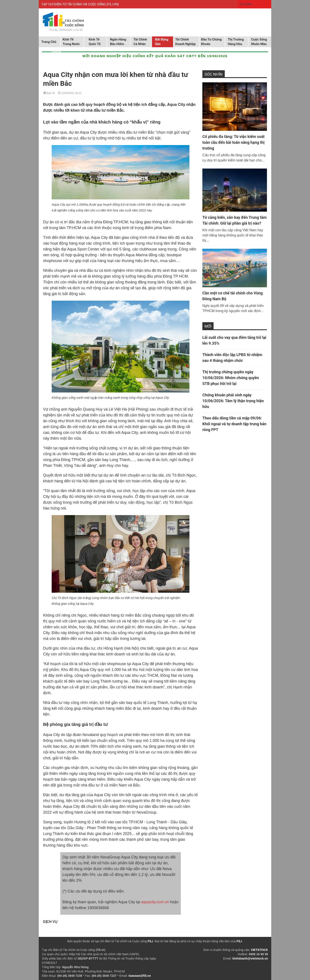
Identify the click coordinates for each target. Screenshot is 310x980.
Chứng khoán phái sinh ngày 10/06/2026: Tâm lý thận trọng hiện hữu (233, 401)
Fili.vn (101, 950)
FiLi (150, 941)
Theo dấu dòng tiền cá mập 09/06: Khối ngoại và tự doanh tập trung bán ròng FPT (234, 424)
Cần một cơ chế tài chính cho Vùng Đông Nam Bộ (232, 296)
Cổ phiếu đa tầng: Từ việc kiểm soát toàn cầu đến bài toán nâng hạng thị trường (233, 142)
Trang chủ (49, 42)
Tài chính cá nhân (140, 42)
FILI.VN (113, 4)
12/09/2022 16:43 (70, 93)
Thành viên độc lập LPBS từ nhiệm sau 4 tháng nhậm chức (232, 358)
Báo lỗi (49, 93)
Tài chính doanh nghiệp (185, 42)
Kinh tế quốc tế (95, 42)
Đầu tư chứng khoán (211, 42)
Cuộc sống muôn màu (259, 42)
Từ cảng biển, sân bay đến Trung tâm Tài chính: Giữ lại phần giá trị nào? (235, 220)
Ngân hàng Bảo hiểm (118, 42)
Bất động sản (162, 42)
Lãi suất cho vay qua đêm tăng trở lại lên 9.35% (234, 340)
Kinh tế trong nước (71, 42)
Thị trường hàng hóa (236, 42)
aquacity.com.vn (155, 902)
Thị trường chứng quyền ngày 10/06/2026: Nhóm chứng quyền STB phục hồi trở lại (231, 378)
